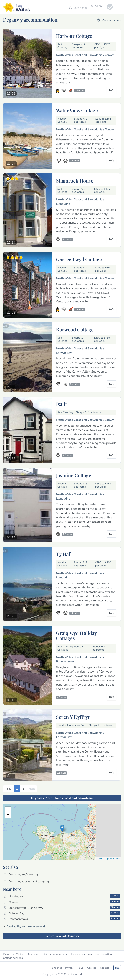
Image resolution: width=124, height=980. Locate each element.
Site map (57, 968)
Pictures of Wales (13, 954)
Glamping (32, 954)
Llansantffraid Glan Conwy (62, 908)
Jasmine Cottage (74, 475)
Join (117, 968)
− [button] (8, 815)
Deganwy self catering (21, 874)
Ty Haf (63, 554)
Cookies (92, 968)
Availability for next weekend (26, 926)
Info (112, 90)
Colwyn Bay (62, 913)
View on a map (109, 20)
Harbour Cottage (74, 36)
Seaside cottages (105, 954)
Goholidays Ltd (73, 974)
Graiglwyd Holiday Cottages (76, 635)
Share (97, 6)
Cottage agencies (13, 958)
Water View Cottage (77, 110)
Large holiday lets (81, 954)
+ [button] (8, 809)
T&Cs (80, 968)
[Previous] (8, 789)
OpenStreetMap (113, 859)
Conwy (62, 902)
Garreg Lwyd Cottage (79, 259)
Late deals (78, 8)
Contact (104, 968)
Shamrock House (75, 180)
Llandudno (62, 896)
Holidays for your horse (54, 954)
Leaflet (99, 859)
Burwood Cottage (75, 329)
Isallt (62, 404)
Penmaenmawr (62, 919)
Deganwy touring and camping (26, 881)
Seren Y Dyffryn (73, 717)
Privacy (69, 968)
